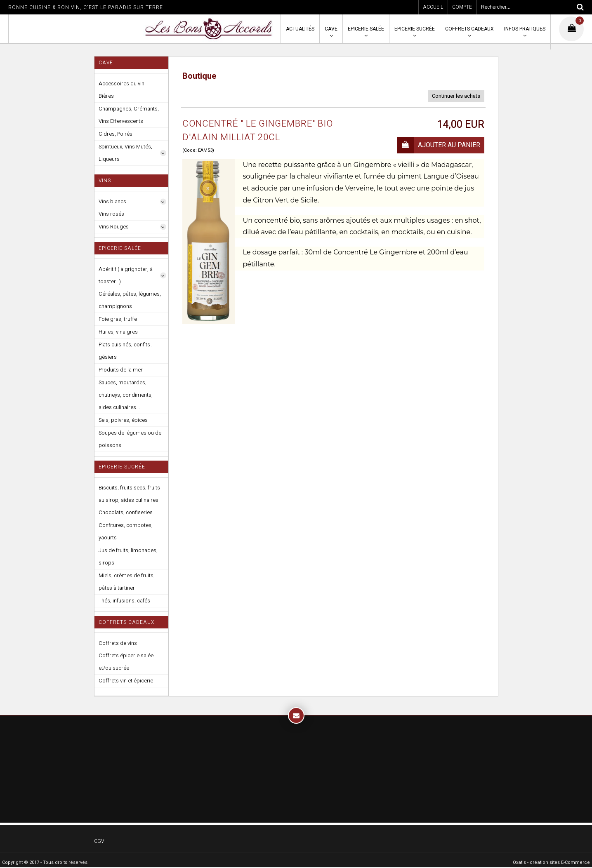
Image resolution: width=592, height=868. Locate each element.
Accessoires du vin (121, 84)
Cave (331, 29)
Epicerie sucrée (415, 29)
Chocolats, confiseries (126, 512)
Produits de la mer (121, 370)
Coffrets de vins (118, 643)
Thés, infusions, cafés (124, 601)
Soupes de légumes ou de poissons (130, 439)
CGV (99, 841)
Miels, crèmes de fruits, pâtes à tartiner (127, 582)
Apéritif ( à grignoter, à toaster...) (126, 275)
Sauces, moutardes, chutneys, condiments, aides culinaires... (126, 395)
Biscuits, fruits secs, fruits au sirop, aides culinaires (129, 494)
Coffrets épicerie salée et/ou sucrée (126, 662)
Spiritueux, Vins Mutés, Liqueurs (125, 153)
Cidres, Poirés (116, 134)
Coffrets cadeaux (469, 29)
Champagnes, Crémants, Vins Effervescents (129, 115)
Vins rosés (111, 214)
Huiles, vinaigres (118, 332)
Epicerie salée (366, 29)
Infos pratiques (525, 29)
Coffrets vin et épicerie (126, 681)
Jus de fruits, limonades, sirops (128, 556)
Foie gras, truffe (118, 319)
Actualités (300, 29)
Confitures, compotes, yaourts (126, 531)
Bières (106, 96)
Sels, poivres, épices (123, 420)
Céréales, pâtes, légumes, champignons (130, 300)
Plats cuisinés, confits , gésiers (126, 351)
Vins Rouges (114, 227)
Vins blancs (112, 201)
